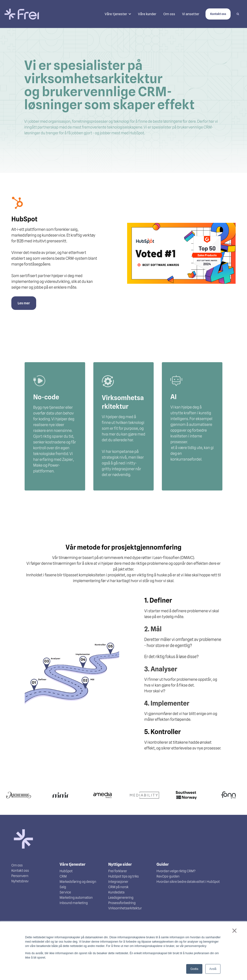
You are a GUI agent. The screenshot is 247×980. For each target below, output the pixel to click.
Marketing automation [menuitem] (76, 898)
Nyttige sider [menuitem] (120, 864)
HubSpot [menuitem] (66, 871)
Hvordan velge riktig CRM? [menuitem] (176, 871)
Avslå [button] (213, 969)
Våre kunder (147, 14)
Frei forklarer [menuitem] (118, 871)
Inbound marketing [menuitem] (74, 903)
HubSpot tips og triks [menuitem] (123, 876)
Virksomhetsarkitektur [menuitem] (125, 908)
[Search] (238, 14)
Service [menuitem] (65, 892)
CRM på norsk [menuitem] (118, 887)
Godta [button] (194, 969)
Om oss (169, 14)
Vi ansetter (191, 14)
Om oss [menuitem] (17, 865)
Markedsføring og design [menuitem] (78, 882)
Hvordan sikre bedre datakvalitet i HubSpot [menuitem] (188, 882)
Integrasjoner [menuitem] (118, 882)
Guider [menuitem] (163, 864)
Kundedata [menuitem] (117, 892)
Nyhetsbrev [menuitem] (20, 881)
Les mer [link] (24, 303)
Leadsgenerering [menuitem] (121, 898)
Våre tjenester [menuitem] (72, 864)
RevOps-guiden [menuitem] (168, 876)
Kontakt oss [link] (218, 14)
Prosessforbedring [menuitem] (122, 903)
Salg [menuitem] (63, 887)
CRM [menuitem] (63, 876)
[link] (22, 14)
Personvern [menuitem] (20, 876)
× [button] (234, 931)
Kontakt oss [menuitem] (20, 871)
